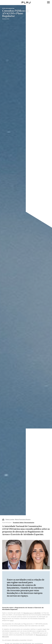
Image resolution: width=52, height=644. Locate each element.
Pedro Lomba (10, 519)
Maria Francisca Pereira (23, 519)
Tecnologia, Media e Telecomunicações (23, 522)
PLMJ (26, 1)
